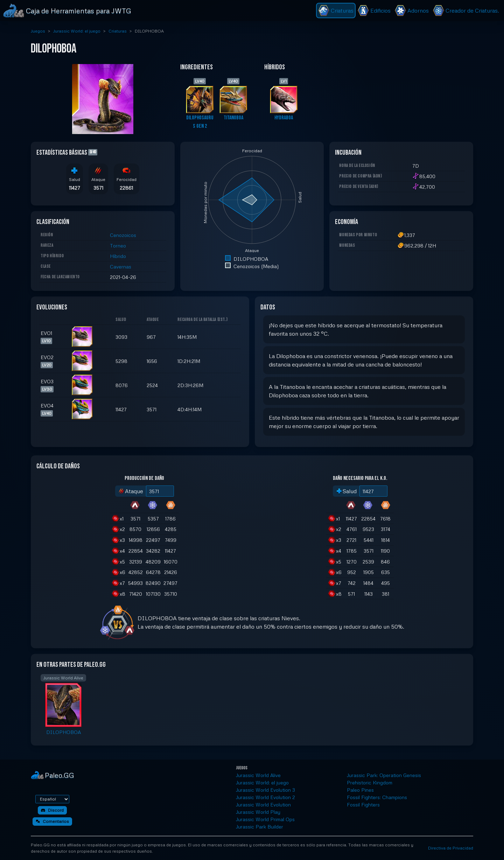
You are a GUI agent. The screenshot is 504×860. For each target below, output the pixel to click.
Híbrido (118, 256)
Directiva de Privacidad (451, 848)
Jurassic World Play (258, 812)
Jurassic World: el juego (77, 31)
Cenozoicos (123, 235)
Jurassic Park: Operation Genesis (384, 775)
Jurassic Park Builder (260, 827)
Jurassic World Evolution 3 (265, 790)
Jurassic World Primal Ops (265, 819)
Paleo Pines (360, 790)
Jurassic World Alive (258, 775)
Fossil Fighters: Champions (377, 797)
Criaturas (118, 31)
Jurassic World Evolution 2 (265, 797)
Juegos (38, 31)
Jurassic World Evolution (263, 805)
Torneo (118, 246)
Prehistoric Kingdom (370, 782)
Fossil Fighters (363, 805)
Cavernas (121, 267)
